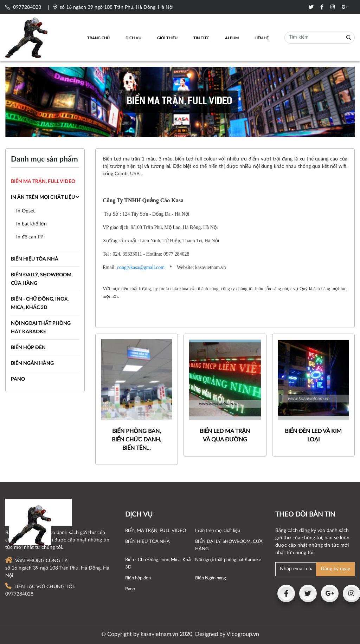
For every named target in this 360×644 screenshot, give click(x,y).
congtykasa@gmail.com (141, 267)
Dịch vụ (133, 38)
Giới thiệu (167, 38)
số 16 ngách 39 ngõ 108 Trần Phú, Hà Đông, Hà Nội (113, 7)
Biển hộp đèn (28, 348)
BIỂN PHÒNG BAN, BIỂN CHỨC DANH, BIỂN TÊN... (137, 440)
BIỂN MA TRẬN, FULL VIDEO (43, 182)
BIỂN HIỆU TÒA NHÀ (35, 259)
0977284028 (23, 7)
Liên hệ (262, 38)
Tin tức (201, 38)
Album (232, 38)
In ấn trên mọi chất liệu (43, 197)
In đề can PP (30, 237)
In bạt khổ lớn (31, 224)
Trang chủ (98, 38)
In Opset (25, 211)
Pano (18, 379)
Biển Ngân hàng (32, 363)
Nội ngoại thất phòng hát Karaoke (228, 560)
